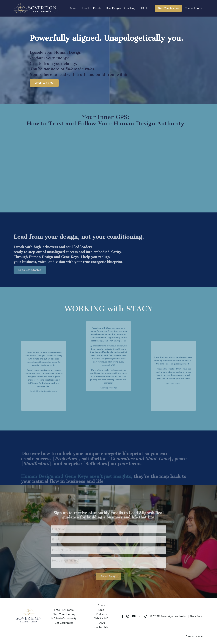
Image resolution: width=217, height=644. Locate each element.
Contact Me (101, 627)
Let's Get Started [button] (30, 276)
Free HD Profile (92, 8)
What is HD (101, 618)
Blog (101, 610)
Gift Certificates (64, 623)
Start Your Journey (64, 614)
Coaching (130, 8)
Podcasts (101, 614)
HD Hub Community (64, 618)
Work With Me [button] (44, 83)
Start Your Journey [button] (168, 8)
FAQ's (101, 623)
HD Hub (145, 8)
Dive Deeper (114, 8)
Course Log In (193, 8)
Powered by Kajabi (195, 636)
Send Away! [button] (108, 583)
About (74, 8)
